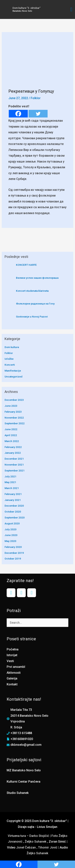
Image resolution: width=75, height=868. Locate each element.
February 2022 (13, 447)
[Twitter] (38, 114)
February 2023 (13, 412)
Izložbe (9, 359)
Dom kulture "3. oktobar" (27, 8)
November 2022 (14, 418)
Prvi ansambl (16, 667)
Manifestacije (13, 371)
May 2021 (10, 482)
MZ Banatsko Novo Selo (24, 770)
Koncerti (10, 365)
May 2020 (10, 541)
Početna (13, 649)
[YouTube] (32, 593)
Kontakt (12, 684)
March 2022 (12, 441)
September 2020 (15, 517)
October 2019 (13, 559)
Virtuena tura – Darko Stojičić (28, 836)
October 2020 (13, 512)
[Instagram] (21, 593)
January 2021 (13, 500)
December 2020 (14, 506)
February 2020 (13, 547)
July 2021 (10, 476)
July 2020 (10, 529)
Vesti (10, 661)
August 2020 (12, 523)
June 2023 (11, 406)
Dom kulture (12, 347)
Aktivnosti (14, 673)
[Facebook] (18, 114)
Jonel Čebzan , (27, 847)
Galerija (12, 678)
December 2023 (14, 400)
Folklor (36, 98)
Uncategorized (13, 377)
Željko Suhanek (36, 842)
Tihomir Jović (48, 847)
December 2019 (14, 553)
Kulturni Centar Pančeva (24, 782)
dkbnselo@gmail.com (26, 745)
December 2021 (14, 459)
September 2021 (15, 470)
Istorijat (12, 655)
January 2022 (13, 453)
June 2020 (11, 535)
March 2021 (12, 488)
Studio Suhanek (18, 793)
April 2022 (11, 435)
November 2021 (14, 465)
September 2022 (15, 423)
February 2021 (13, 494)
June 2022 (11, 429)
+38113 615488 (21, 733)
